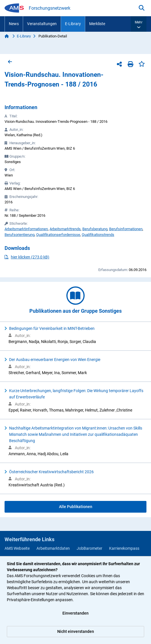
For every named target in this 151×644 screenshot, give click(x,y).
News (14, 24)
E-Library (73, 24)
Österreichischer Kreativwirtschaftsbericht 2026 (51, 472)
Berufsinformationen (126, 229)
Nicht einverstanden (76, 631)
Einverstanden (75, 613)
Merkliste (97, 24)
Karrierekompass (124, 548)
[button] (139, 24)
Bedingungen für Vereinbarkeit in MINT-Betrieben (52, 328)
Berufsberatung (95, 229)
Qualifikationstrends (98, 235)
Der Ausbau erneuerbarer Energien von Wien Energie (55, 360)
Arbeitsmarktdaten (53, 548)
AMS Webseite (17, 548)
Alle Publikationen (76, 507)
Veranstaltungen (42, 24)
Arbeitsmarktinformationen (26, 229)
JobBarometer (89, 548)
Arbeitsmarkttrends (65, 229)
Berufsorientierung (20, 235)
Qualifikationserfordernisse (58, 235)
